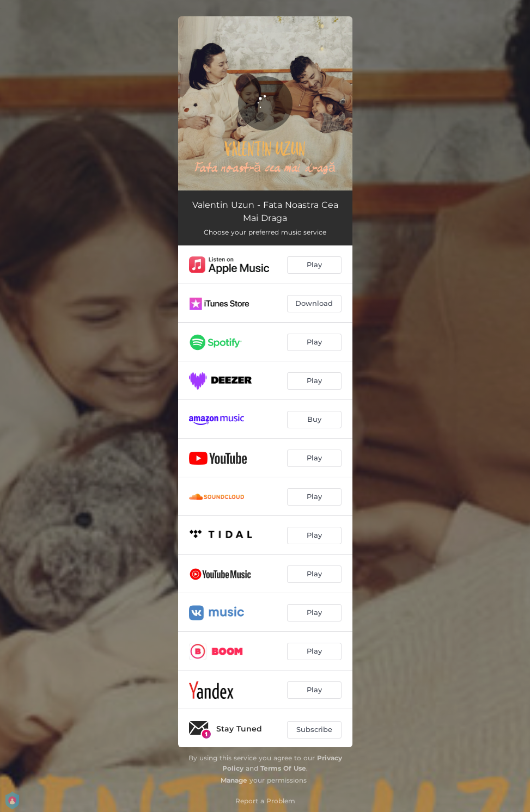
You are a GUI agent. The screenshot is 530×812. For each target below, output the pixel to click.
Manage (234, 780)
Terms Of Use (283, 768)
